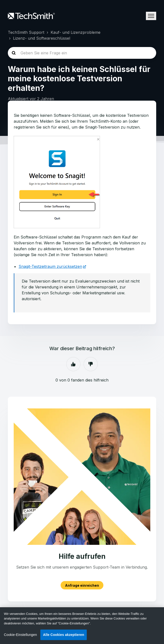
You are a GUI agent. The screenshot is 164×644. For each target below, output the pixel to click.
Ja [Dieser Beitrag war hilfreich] (73, 364)
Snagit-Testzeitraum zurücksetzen (50, 266)
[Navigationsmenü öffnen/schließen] (151, 16)
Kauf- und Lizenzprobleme (76, 32)
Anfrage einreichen (82, 585)
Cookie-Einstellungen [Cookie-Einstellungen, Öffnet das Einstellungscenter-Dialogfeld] (20, 635)
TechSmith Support (26, 32)
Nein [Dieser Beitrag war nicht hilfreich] (91, 364)
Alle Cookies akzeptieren (64, 635)
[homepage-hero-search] (82, 53)
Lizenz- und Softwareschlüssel (42, 38)
